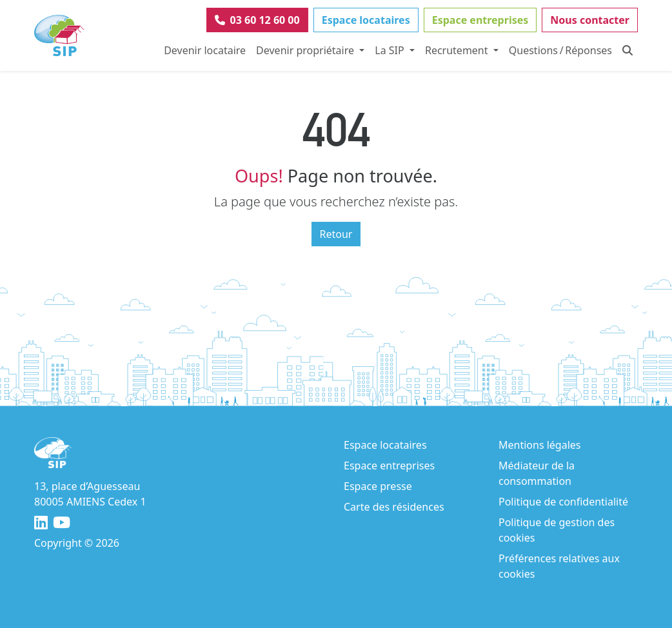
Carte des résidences (394, 507)
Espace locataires (366, 20)
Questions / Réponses (560, 50)
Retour (336, 234)
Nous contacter (590, 20)
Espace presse (378, 486)
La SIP (391, 50)
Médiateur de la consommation (537, 473)
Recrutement (458, 50)
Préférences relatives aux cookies (559, 566)
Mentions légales (540, 445)
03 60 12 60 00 (257, 20)
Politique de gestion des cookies (557, 530)
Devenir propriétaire (306, 50)
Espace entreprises (480, 20)
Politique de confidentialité (563, 502)
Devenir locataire (205, 50)
